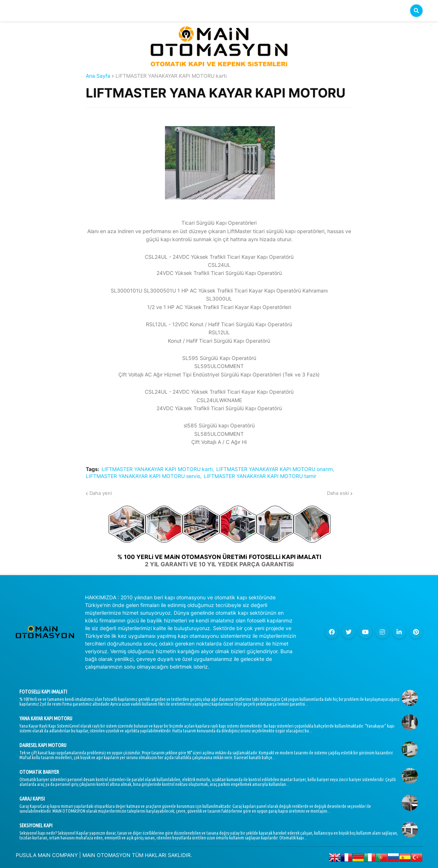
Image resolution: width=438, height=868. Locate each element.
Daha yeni (101, 493)
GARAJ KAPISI (32, 799)
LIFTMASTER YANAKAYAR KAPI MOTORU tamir (260, 476)
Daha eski (338, 493)
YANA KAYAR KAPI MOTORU (46, 718)
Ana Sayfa (98, 76)
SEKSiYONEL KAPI (36, 825)
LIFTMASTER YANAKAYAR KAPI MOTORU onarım (275, 469)
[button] (416, 11)
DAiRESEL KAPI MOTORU (43, 745)
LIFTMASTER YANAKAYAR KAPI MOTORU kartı (171, 76)
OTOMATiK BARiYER (39, 772)
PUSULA (26, 855)
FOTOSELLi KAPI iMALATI (43, 692)
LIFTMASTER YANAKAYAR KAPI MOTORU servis (143, 476)
